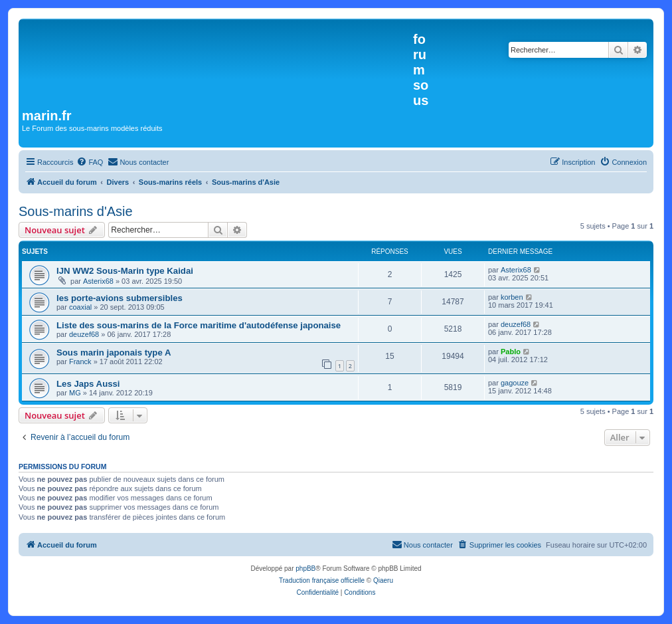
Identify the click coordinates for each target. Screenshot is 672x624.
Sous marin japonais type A (114, 353)
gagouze (515, 383)
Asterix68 (98, 281)
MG (75, 393)
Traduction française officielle (322, 580)
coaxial (80, 307)
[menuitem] (90, 162)
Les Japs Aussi (88, 384)
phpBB (305, 569)
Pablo (511, 352)
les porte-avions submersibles (120, 298)
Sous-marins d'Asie (76, 211)
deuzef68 (84, 334)
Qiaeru (383, 580)
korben (512, 297)
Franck (80, 362)
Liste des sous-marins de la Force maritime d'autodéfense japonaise (199, 325)
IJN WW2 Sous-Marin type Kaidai (125, 271)
